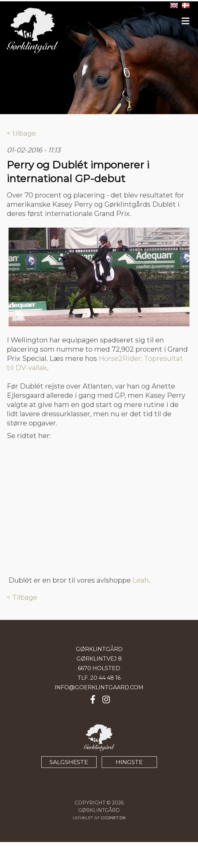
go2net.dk (113, 818)
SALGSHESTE (69, 762)
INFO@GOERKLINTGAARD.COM (99, 687)
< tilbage (21, 133)
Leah (141, 580)
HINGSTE (129, 762)
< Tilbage (22, 597)
